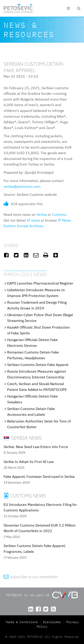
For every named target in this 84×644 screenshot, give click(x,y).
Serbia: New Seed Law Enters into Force (36, 447)
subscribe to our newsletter (31, 577)
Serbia (42, 214)
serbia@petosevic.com (22, 186)
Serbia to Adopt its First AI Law (29, 462)
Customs (59, 214)
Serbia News (23, 438)
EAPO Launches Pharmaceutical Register (40, 283)
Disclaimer (52, 622)
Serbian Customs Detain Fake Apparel (38, 365)
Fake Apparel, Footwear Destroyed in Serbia (39, 476)
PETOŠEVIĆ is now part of (42, 595)
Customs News (25, 496)
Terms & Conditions (22, 622)
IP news (33, 220)
